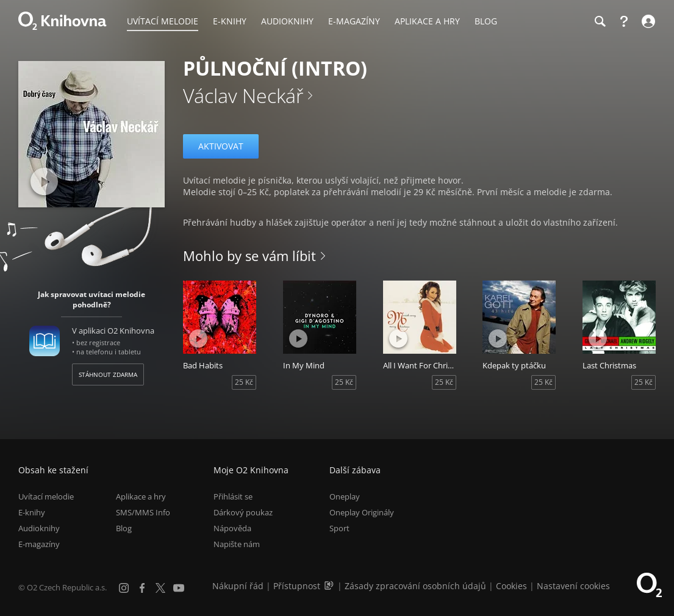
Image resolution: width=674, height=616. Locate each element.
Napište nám (237, 545)
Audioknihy (39, 529)
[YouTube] (179, 588)
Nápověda (232, 529)
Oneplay (345, 496)
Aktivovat (221, 146)
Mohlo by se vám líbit (249, 256)
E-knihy (32, 512)
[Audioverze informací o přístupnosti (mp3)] (330, 586)
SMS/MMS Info (143, 512)
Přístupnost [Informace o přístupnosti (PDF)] (297, 586)
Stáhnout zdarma (108, 374)
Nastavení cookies (573, 586)
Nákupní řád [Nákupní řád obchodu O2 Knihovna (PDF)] (238, 586)
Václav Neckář (243, 95)
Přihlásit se (233, 496)
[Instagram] (124, 588)
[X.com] (160, 588)
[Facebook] (142, 588)
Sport (339, 529)
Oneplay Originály (362, 512)
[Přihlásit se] (647, 21)
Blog (124, 529)
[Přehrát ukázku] (44, 181)
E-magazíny (39, 545)
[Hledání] (600, 21)
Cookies (511, 586)
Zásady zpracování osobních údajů (415, 586)
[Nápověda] (624, 21)
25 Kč (244, 382)
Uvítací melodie (46, 496)
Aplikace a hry (141, 496)
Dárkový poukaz (243, 512)
